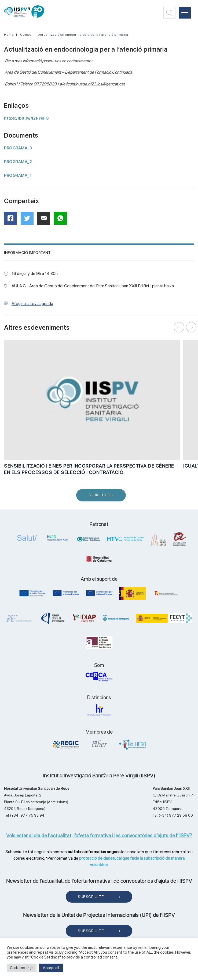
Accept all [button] (51, 968)
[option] (92, 410)
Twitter (29, 220)
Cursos (26, 35)
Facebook (12, 220)
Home (9, 35)
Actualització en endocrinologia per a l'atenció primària (83, 35)
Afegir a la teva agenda (32, 304)
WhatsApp (62, 220)
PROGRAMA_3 (18, 148)
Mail (45, 220)
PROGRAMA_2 (18, 162)
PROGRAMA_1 (18, 175)
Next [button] (191, 327)
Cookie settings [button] (22, 968)
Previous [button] (179, 327)
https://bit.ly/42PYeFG (26, 118)
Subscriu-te (91, 897)
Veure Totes (102, 497)
